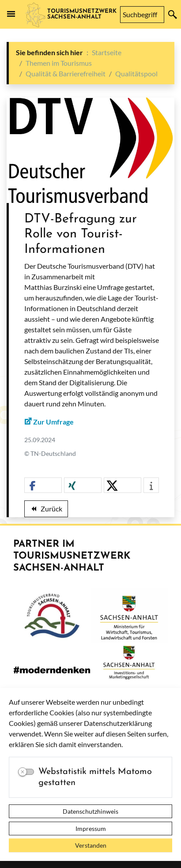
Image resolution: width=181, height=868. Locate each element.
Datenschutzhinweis (90, 811)
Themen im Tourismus (59, 63)
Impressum (91, 829)
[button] (43, 486)
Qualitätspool (136, 73)
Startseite (107, 52)
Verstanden (91, 845)
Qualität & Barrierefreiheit (66, 73)
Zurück (46, 510)
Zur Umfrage (53, 422)
